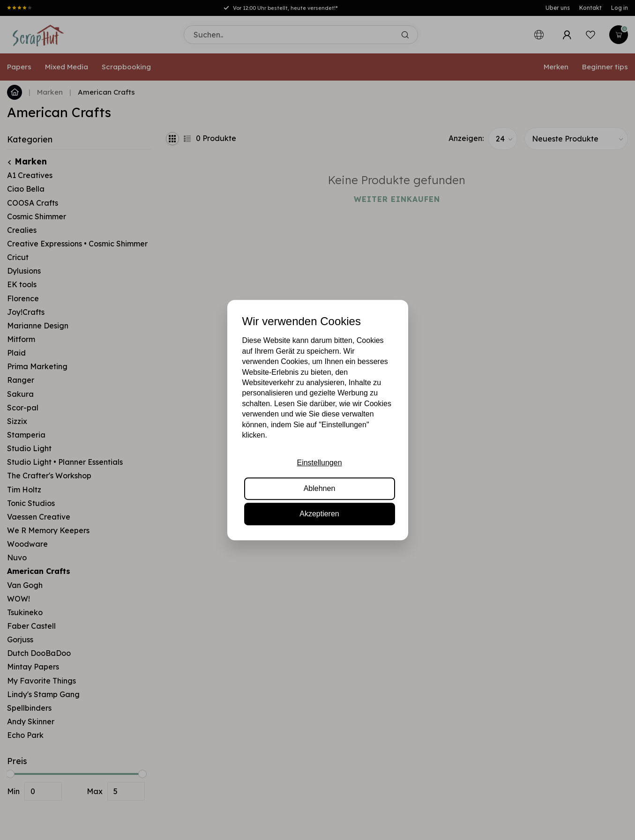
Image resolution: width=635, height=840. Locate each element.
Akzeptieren (319, 514)
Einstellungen (319, 463)
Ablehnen (320, 488)
